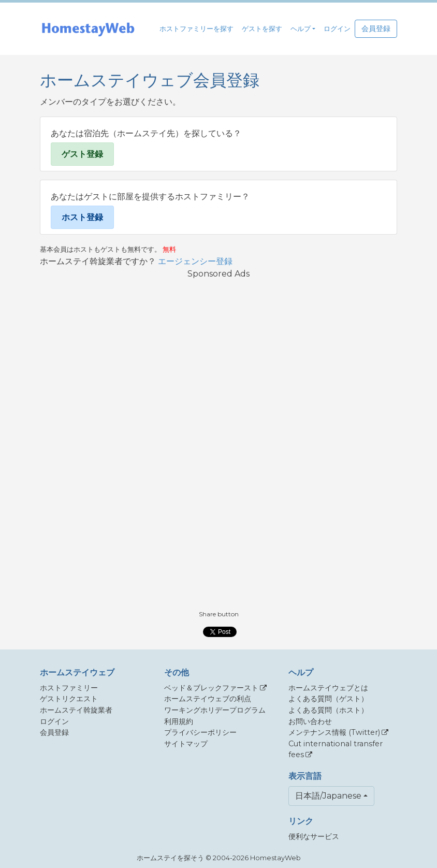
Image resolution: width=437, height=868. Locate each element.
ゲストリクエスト (69, 699)
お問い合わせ (310, 721)
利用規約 (179, 721)
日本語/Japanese (328, 796)
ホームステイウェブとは (328, 688)
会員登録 (376, 28)
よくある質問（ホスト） (328, 710)
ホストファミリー (69, 688)
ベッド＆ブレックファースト (211, 688)
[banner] (88, 29)
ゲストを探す (262, 29)
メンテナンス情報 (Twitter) (334, 732)
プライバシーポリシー (200, 732)
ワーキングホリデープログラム (215, 710)
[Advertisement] (219, 444)
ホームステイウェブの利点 (208, 699)
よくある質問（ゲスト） (328, 699)
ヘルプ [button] (301, 29)
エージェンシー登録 (195, 261)
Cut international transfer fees (336, 749)
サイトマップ (186, 744)
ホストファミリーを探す (196, 29)
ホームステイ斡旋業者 (76, 710)
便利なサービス (314, 836)
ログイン (337, 29)
